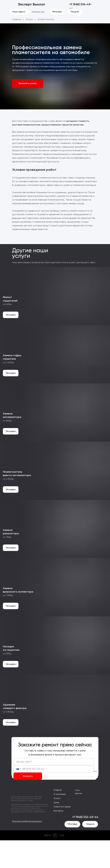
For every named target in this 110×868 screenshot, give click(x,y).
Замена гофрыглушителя (12, 366)
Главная (16, 19)
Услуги (29, 19)
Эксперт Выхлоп (31, 4)
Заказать (28, 804)
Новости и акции (62, 834)
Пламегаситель (46, 19)
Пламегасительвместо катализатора (17, 489)
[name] (54, 789)
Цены (56, 830)
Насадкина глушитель (11, 674)
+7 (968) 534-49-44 (85, 845)
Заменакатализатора (12, 427)
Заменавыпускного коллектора (18, 612)
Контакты (58, 838)
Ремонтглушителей (10, 304)
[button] (28, 83)
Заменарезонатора (11, 551)
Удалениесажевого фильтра (15, 736)
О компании (60, 822)
